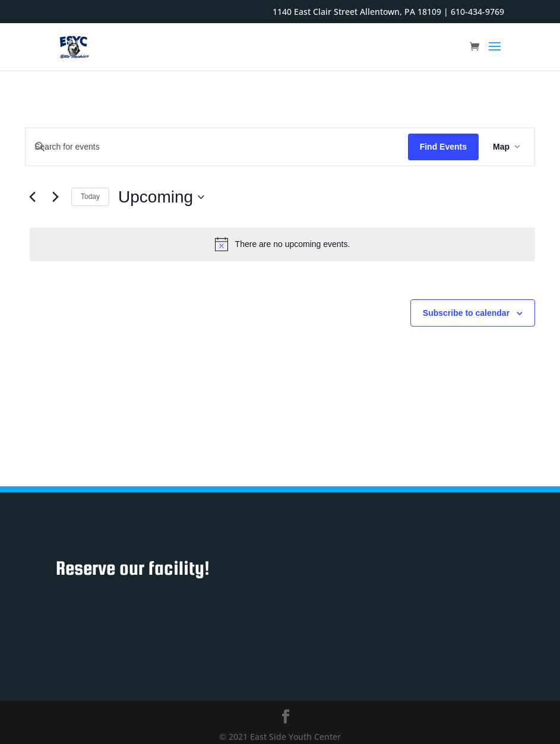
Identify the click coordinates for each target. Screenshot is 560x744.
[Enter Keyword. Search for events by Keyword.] (217, 147)
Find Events (443, 147)
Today (90, 197)
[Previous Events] (32, 197)
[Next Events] (55, 197)
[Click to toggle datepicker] (161, 197)
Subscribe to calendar (466, 313)
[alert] (282, 244)
